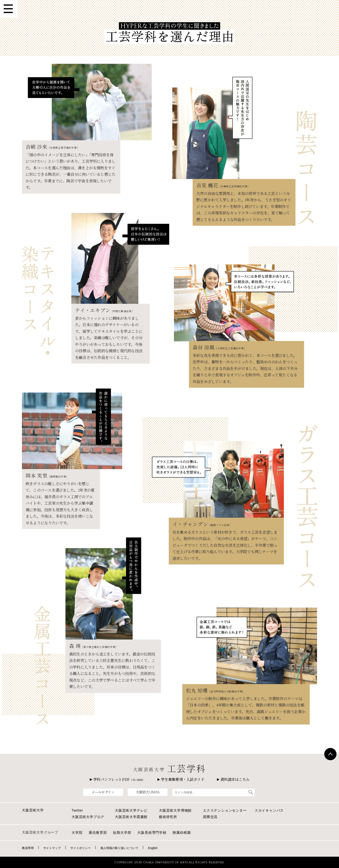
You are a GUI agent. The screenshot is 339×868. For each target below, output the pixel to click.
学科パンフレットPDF (117, 779)
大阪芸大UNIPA (148, 792)
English (153, 848)
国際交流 (210, 817)
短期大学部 (122, 833)
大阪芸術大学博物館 (175, 810)
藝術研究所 (168, 817)
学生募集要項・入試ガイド (181, 779)
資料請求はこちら (233, 779)
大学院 (77, 833)
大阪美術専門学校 (152, 833)
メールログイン (103, 792)
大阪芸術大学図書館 (131, 817)
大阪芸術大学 (33, 810)
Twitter (77, 810)
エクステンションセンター (225, 810)
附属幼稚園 (182, 833)
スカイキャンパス (269, 810)
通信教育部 (98, 833)
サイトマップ (52, 848)
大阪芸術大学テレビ (131, 810)
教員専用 (28, 848)
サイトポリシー (81, 848)
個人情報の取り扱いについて (119, 848)
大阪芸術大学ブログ (88, 817)
